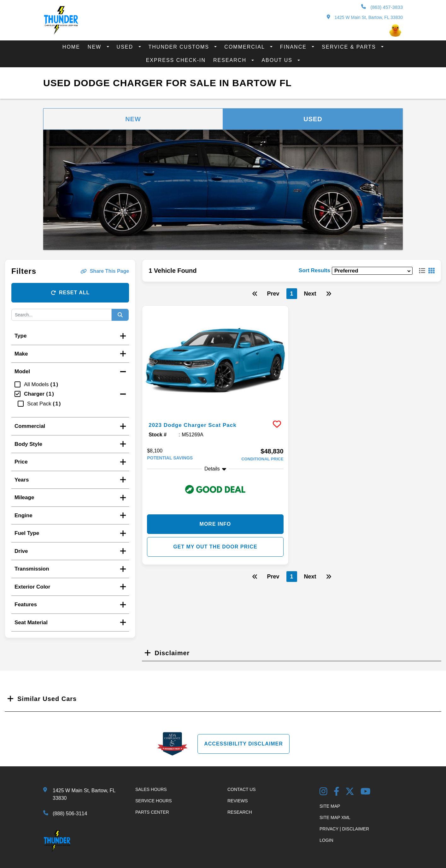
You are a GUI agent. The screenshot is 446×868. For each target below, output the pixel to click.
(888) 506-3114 (70, 814)
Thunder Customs (180, 47)
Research (231, 60)
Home (71, 47)
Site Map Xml (335, 817)
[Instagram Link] (323, 792)
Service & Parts (350, 47)
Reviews (238, 801)
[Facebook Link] (337, 792)
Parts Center (152, 812)
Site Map (330, 806)
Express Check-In (176, 60)
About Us (278, 60)
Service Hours (154, 801)
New (96, 47)
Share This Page (105, 271)
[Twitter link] (350, 792)
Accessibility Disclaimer (244, 744)
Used (126, 47)
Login (326, 840)
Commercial (245, 47)
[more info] (215, 360)
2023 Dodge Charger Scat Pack (200, 425)
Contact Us (242, 789)
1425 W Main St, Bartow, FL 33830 (365, 17)
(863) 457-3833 (382, 7)
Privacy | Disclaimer (344, 829)
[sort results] (372, 271)
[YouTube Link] (366, 792)
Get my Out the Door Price (215, 547)
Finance (294, 47)
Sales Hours (151, 789)
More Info (215, 524)
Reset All (70, 293)
